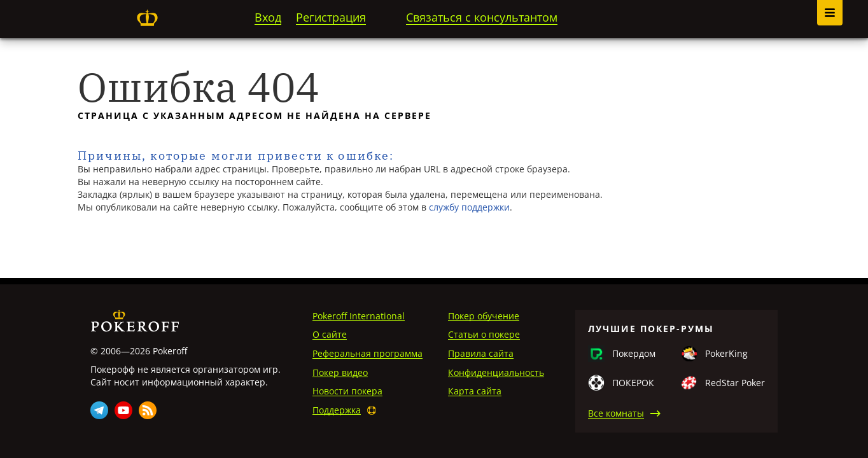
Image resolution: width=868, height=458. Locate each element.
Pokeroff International (359, 316)
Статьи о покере (484, 334)
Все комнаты (616, 413)
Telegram (99, 410)
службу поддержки (469, 207)
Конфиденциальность (496, 372)
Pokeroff (147, 18)
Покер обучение (484, 316)
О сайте (330, 334)
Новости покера (347, 391)
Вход (268, 17)
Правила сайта (481, 353)
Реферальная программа (367, 353)
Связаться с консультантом (482, 17)
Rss (148, 410)
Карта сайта (475, 391)
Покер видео (340, 372)
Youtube (123, 410)
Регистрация (331, 17)
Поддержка (337, 410)
